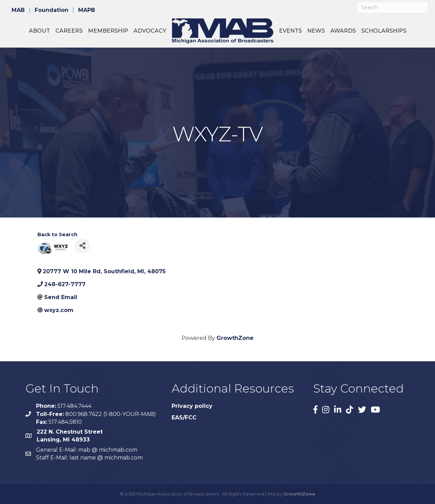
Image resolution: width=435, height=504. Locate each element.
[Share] (82, 246)
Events (290, 31)
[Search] (393, 7)
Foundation (51, 10)
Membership (108, 31)
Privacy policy (192, 406)
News (316, 31)
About (39, 31)
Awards (343, 31)
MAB (18, 10)
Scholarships (384, 31)
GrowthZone (235, 338)
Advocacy (150, 31)
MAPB (87, 10)
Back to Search (57, 234)
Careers (69, 31)
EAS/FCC (184, 418)
